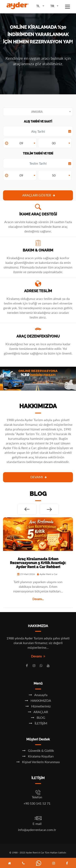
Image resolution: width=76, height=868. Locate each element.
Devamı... (38, 599)
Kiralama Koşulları (38, 756)
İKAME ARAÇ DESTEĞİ (38, 214)
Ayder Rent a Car (47, 574)
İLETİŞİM (38, 723)
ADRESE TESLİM (38, 291)
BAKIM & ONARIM (38, 250)
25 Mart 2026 (26, 574)
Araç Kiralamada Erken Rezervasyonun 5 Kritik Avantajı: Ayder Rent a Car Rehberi (38, 563)
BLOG (38, 717)
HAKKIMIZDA (38, 700)
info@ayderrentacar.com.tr (37, 830)
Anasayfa (38, 695)
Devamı (39, 477)
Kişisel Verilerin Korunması (38, 762)
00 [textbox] (54, 143)
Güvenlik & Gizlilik (38, 750)
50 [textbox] (54, 175)
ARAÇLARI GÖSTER (39, 195)
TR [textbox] (52, 6)
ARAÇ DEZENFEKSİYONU (38, 336)
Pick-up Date (38, 163)
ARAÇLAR (38, 712)
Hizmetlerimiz (38, 706)
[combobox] (39, 5)
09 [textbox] (21, 143)
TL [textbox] (38, 6)
